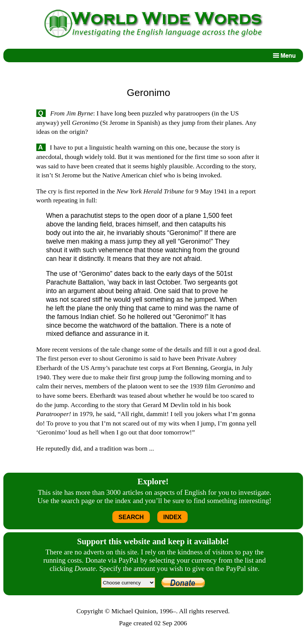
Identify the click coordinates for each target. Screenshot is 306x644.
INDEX (172, 517)
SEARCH (131, 517)
